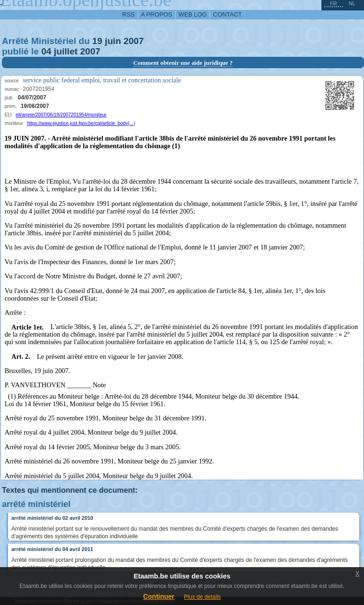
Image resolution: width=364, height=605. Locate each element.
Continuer (159, 596)
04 (46, 51)
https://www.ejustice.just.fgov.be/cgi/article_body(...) (81, 123)
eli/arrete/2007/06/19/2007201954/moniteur (61, 115)
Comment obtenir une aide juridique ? (183, 63)
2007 (134, 41)
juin (113, 41)
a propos (157, 14)
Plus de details (203, 597)
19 (97, 41)
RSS (128, 14)
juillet (66, 51)
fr (333, 3)
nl (352, 3)
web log (193, 14)
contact (227, 14)
